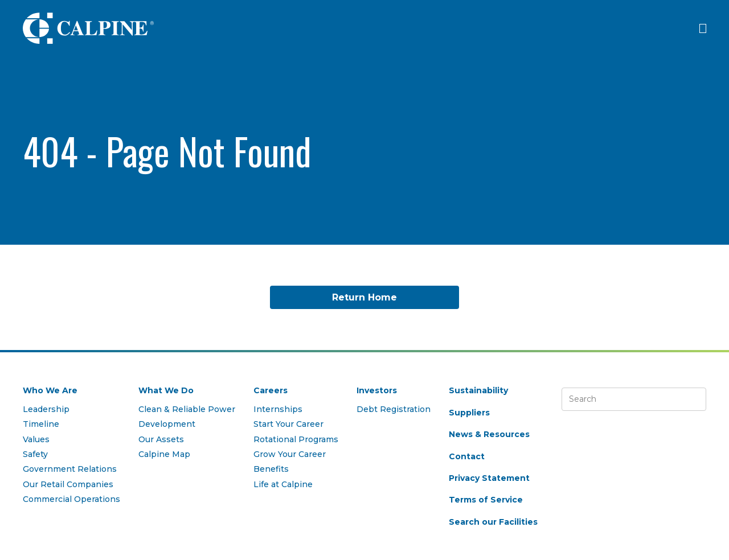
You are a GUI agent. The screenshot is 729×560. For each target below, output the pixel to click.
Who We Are (50, 390)
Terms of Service (486, 500)
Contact (467, 456)
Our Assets (161, 439)
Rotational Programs (296, 439)
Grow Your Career (290, 454)
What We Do (166, 390)
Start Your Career (288, 424)
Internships (278, 409)
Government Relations (70, 469)
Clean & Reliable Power (187, 409)
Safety (35, 454)
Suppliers (469, 413)
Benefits (271, 469)
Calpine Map (164, 454)
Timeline (41, 424)
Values (36, 439)
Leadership (46, 409)
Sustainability (478, 390)
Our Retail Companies (68, 484)
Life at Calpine (283, 484)
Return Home (364, 297)
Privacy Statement (489, 478)
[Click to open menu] (703, 28)
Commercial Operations (71, 499)
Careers (271, 390)
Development (167, 424)
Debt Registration (394, 409)
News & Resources (489, 434)
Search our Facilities (493, 522)
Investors (377, 390)
